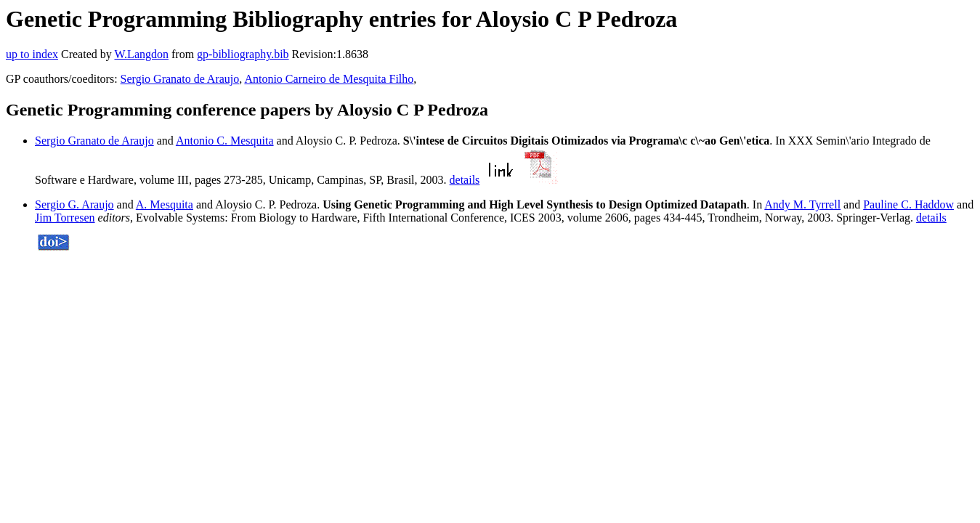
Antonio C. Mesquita (225, 141)
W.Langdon (141, 54)
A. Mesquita (165, 204)
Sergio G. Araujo (74, 204)
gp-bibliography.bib (243, 54)
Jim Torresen (65, 218)
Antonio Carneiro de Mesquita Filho (329, 79)
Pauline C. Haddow (908, 204)
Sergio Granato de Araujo (180, 79)
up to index (32, 54)
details (465, 180)
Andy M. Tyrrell (802, 204)
